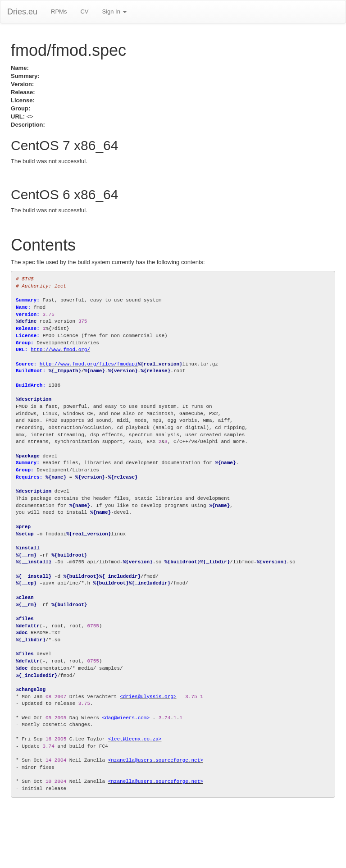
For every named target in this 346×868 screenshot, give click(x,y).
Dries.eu (22, 12)
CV (84, 11)
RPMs (59, 11)
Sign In (114, 11)
